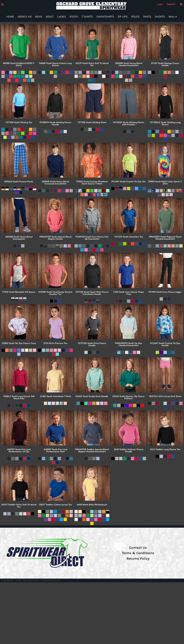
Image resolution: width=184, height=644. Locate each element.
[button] (2, 4)
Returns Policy (138, 559)
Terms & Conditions (138, 553)
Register (171, 4)
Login (160, 4)
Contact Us (138, 548)
